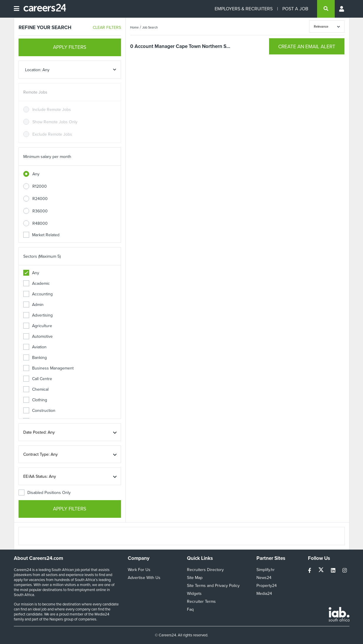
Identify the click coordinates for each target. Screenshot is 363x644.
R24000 (40, 199)
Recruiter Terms (201, 601)
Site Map (195, 578)
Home (134, 27)
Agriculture (38, 326)
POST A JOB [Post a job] (295, 9)
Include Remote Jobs (52, 110)
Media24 (264, 594)
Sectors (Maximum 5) (42, 256)
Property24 (267, 586)
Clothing (35, 400)
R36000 (40, 211)
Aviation (35, 347)
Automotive (38, 336)
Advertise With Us (144, 578)
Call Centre (38, 379)
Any (36, 174)
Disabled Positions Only (45, 493)
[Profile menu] (342, 9)
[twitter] (322, 571)
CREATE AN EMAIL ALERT (307, 47)
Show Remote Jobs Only (55, 122)
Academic (37, 283)
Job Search (150, 27)
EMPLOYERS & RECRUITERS (244, 9)
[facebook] (310, 571)
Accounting (38, 294)
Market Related (41, 235)
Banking (35, 358)
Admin (33, 305)
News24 (264, 578)
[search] (326, 9)
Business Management (48, 368)
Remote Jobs (35, 92)
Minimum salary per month (47, 157)
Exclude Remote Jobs (52, 134)
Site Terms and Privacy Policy (213, 586)
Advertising (38, 315)
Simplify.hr (266, 570)
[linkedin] (334, 571)
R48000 (40, 223)
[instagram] (345, 571)
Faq (190, 609)
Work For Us (139, 570)
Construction (39, 411)
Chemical (36, 389)
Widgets (194, 594)
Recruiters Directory (205, 570)
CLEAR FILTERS (107, 28)
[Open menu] (16, 9)
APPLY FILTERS (70, 47)
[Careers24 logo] (43, 9)
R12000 (40, 186)
